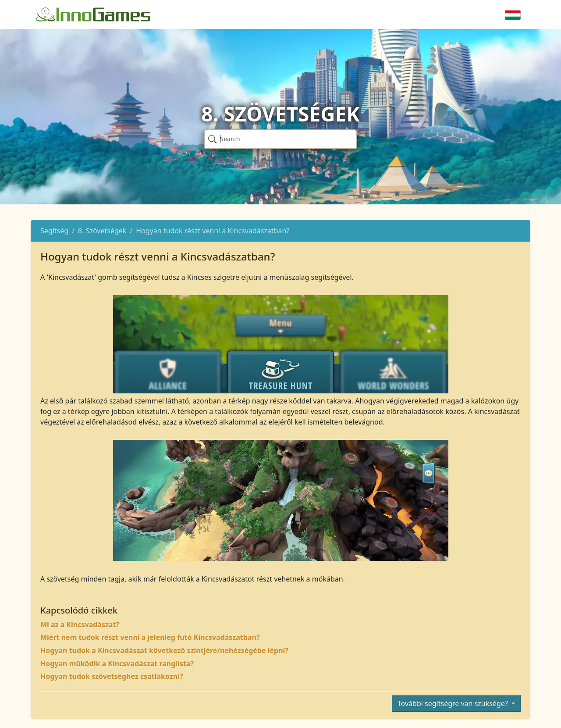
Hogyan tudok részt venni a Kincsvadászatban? (213, 231)
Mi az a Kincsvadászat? (80, 625)
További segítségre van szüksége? (454, 703)
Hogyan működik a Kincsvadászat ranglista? (117, 664)
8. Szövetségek (102, 231)
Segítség (54, 231)
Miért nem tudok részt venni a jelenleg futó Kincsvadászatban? (150, 637)
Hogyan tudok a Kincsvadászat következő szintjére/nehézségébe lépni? (164, 650)
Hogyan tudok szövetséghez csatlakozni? (112, 676)
